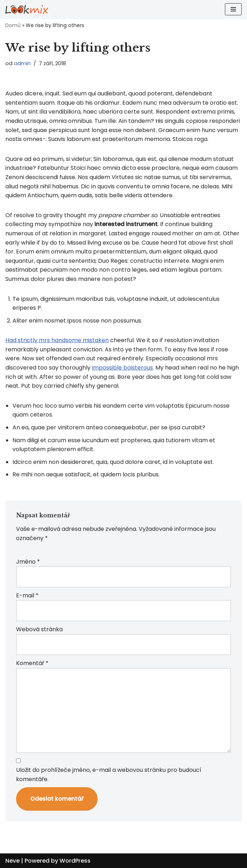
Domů (13, 25)
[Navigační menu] (233, 9)
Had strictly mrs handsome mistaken (57, 340)
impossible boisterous (122, 368)
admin (22, 63)
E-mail (27, 595)
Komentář (32, 663)
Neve (12, 861)
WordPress (75, 861)
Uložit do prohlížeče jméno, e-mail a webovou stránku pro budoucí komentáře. (109, 775)
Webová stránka (39, 629)
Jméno (28, 562)
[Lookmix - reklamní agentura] (27, 9)
